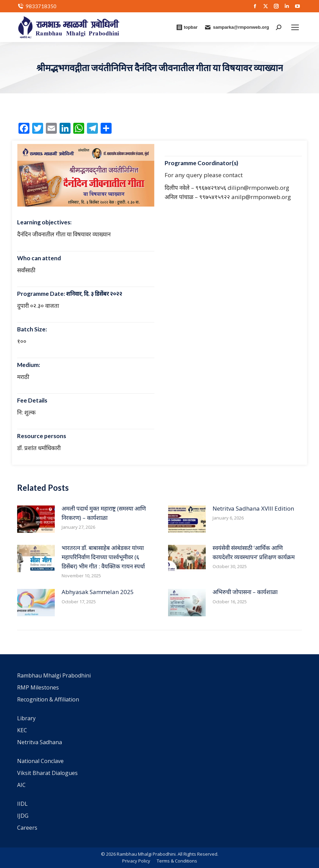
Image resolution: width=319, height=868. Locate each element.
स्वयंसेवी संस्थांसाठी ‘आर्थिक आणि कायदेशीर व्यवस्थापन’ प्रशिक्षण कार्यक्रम (254, 552)
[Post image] (36, 519)
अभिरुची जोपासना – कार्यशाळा (245, 592)
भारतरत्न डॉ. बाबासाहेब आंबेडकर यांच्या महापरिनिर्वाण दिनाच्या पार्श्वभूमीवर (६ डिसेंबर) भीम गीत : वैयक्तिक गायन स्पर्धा (103, 557)
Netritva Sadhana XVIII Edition (253, 508)
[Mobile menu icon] (295, 27)
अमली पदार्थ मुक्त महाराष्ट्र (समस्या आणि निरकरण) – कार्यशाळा (104, 513)
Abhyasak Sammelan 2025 (98, 592)
